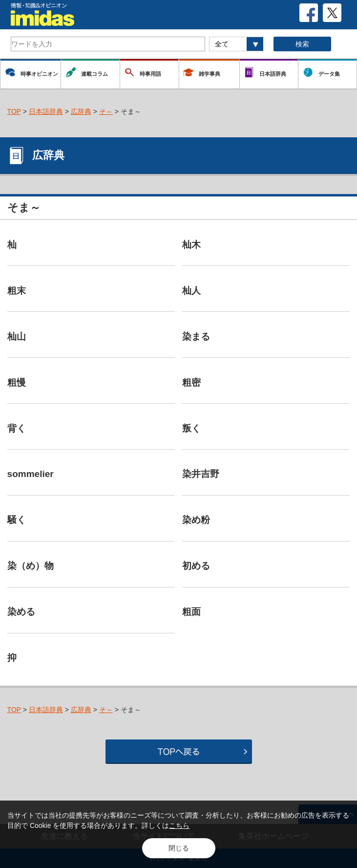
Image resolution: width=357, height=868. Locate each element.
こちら (179, 825)
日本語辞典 (46, 111)
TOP (14, 111)
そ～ (106, 111)
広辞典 (81, 111)
